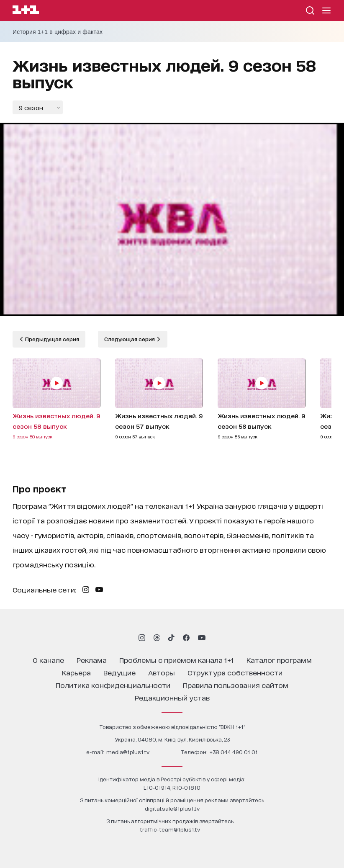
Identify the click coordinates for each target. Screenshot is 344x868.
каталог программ (279, 660)
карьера (76, 672)
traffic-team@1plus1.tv (170, 829)
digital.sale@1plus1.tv (172, 808)
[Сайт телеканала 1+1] (26, 11)
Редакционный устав (172, 697)
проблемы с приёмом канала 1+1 (177, 660)
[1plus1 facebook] (186, 638)
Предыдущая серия (51, 339)
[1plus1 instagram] (142, 638)
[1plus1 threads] (157, 638)
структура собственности (235, 672)
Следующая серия (130, 339)
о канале (48, 660)
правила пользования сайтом (236, 685)
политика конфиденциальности (113, 685)
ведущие (119, 672)
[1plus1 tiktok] (171, 638)
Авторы (162, 672)
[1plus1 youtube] (202, 638)
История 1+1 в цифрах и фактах (58, 32)
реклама (92, 660)
